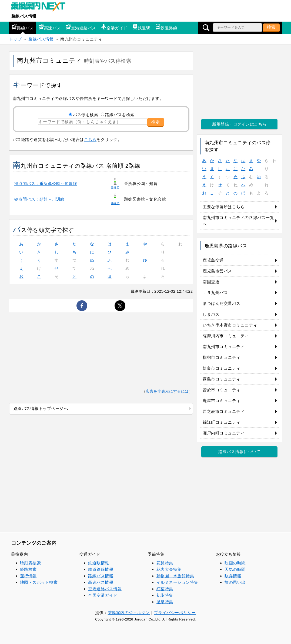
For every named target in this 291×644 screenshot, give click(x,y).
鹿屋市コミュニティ (222, 401)
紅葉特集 (165, 589)
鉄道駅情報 (99, 563)
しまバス (211, 314)
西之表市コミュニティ (224, 411)
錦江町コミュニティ (222, 422)
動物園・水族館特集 (175, 576)
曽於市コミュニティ (222, 390)
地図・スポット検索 (39, 582)
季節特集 (156, 554)
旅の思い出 (235, 582)
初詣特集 (165, 595)
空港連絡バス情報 (105, 589)
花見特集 (165, 563)
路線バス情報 (24, 16)
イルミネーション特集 (177, 582)
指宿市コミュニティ (222, 357)
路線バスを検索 (120, 115)
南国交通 (211, 282)
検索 (271, 27)
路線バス (23, 27)
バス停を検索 (86, 115)
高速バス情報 (101, 582)
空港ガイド (114, 27)
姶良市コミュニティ (222, 368)
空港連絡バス (81, 27)
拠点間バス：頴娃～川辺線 (39, 199)
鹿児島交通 (213, 260)
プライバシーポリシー (175, 613)
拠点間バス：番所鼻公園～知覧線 (46, 183)
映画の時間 (235, 563)
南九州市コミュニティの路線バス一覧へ (238, 221)
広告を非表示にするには (167, 391)
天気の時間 (235, 569)
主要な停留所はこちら (224, 207)
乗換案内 (19, 554)
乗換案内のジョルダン (129, 613)
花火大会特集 (169, 569)
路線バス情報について (239, 452)
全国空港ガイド (103, 595)
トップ (16, 39)
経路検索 (28, 569)
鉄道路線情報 (101, 569)
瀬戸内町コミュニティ (224, 433)
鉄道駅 (141, 27)
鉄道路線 (166, 27)
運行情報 (28, 576)
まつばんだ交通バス (222, 303)
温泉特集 (165, 602)
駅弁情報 (233, 576)
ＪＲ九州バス (215, 293)
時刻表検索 (31, 563)
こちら (90, 139)
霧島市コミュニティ (222, 379)
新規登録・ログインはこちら (239, 124)
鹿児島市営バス (217, 271)
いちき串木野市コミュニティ (230, 325)
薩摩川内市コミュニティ (226, 336)
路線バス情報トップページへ (41, 408)
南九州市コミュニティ (224, 347)
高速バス (50, 27)
